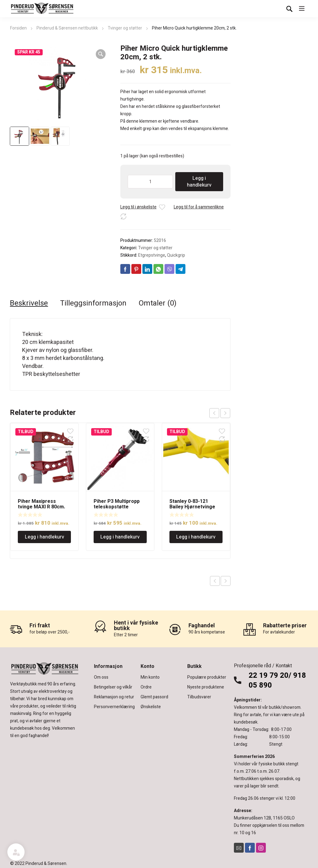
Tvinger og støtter (125, 28)
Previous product (215, 581)
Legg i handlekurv (199, 182)
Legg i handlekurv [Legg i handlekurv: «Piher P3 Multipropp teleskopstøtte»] (120, 537)
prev (214, 413)
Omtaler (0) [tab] (158, 303)
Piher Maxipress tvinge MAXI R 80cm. (41, 504)
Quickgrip (176, 255)
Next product (226, 581)
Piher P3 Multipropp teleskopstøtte (117, 504)
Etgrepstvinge (152, 255)
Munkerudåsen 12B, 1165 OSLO (264, 818)
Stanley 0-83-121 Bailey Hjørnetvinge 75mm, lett (192, 507)
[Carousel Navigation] (220, 413)
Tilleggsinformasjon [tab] (93, 303)
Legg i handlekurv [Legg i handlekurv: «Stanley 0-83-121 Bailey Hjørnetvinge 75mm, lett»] (196, 537)
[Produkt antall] (150, 182)
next (225, 413)
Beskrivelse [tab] (29, 303)
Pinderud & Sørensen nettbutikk (67, 28)
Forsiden (18, 28)
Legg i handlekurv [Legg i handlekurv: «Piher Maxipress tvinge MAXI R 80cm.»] (45, 537)
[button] (101, 54)
